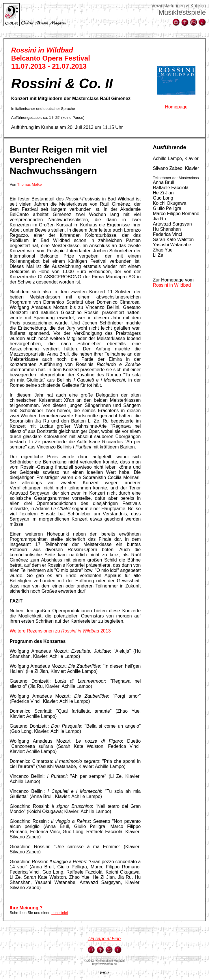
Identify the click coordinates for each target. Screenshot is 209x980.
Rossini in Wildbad (172, 285)
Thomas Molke (29, 184)
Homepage (176, 107)
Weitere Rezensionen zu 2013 (60, 631)
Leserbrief (60, 913)
